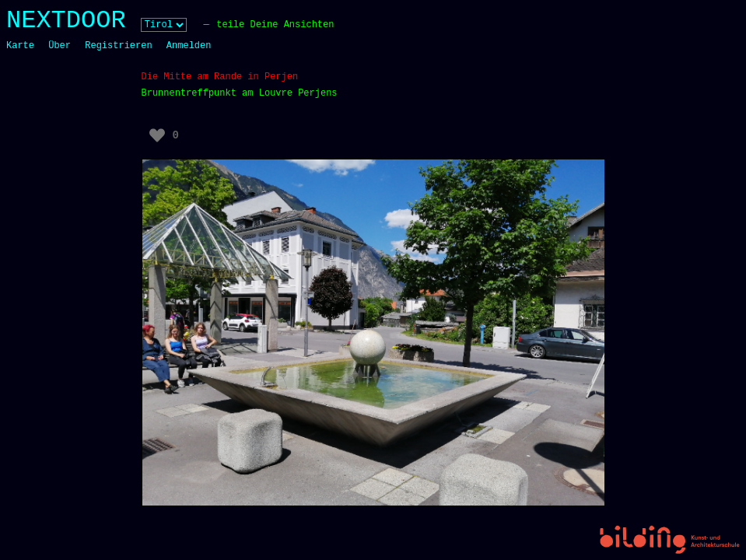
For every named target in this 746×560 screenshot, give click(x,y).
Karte (20, 46)
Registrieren (118, 46)
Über (60, 46)
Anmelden (189, 46)
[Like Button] (157, 135)
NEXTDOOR (66, 21)
